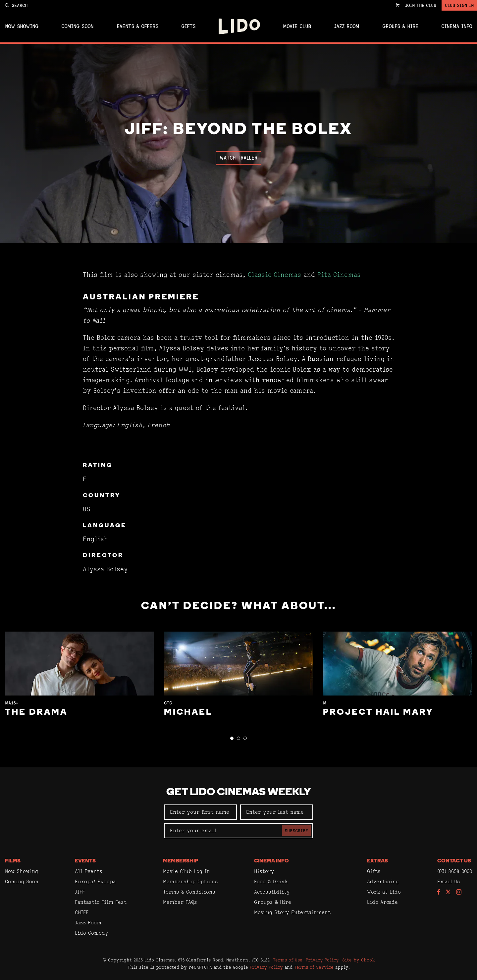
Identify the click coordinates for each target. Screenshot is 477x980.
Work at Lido (384, 892)
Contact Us (454, 861)
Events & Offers (137, 26)
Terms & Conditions (189, 892)
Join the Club (421, 5)
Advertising (383, 881)
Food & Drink (271, 881)
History (264, 871)
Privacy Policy (322, 960)
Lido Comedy (92, 933)
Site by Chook (359, 960)
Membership (181, 861)
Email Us (449, 881)
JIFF (80, 892)
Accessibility (272, 892)
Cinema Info (457, 26)
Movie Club (297, 26)
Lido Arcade (382, 902)
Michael (188, 713)
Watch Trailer (238, 158)
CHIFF (82, 912)
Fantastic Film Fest (101, 902)
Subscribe (296, 831)
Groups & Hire (400, 26)
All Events (89, 871)
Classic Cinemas (274, 275)
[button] (232, 738)
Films (13, 861)
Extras (377, 861)
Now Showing (22, 26)
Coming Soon (77, 26)
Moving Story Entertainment (292, 912)
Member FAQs (180, 902)
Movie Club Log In (186, 871)
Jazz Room (346, 26)
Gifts (188, 26)
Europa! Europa (95, 881)
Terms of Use (288, 960)
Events (85, 861)
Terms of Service (314, 967)
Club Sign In (459, 5)
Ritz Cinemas (339, 275)
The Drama (36, 713)
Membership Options (190, 881)
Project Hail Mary (378, 713)
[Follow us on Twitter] (448, 892)
